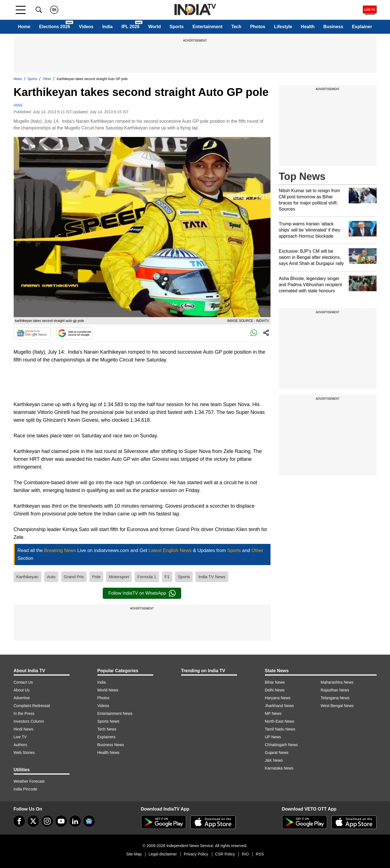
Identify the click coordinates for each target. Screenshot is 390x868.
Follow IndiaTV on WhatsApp (142, 593)
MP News (273, 713)
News (18, 79)
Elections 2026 (55, 27)
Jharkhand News (279, 706)
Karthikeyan (27, 577)
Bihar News (275, 682)
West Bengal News (337, 706)
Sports (177, 27)
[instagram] (47, 821)
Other (47, 79)
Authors (20, 745)
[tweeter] (33, 821)
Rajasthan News (335, 690)
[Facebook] (19, 821)
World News (108, 690)
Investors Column (29, 721)
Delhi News (275, 690)
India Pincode (26, 789)
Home (24, 27)
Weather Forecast (29, 781)
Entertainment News (115, 713)
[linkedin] (75, 821)
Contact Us (23, 682)
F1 (167, 577)
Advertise (22, 698)
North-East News (280, 721)
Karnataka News (279, 768)
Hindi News (24, 729)
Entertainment (207, 27)
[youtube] (61, 821)
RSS (260, 854)
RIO (245, 854)
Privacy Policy (196, 854)
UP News (273, 737)
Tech (236, 27)
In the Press (24, 713)
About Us (22, 690)
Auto (51, 577)
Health (308, 27)
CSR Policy (225, 854)
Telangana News (335, 698)
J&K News (274, 760)
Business (333, 27)
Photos (258, 27)
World (155, 27)
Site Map (134, 854)
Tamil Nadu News (280, 729)
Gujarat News (277, 753)
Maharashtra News (337, 682)
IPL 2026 (131, 27)
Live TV (20, 737)
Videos (86, 27)
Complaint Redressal (32, 706)
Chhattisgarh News (281, 745)
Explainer (362, 27)
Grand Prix (74, 577)
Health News (108, 753)
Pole (96, 577)
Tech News (107, 729)
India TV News (212, 577)
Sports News (108, 721)
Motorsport (119, 577)
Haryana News (278, 698)
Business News (111, 745)
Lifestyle (283, 27)
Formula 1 (147, 577)
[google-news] (89, 821)
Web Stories (24, 753)
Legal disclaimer (163, 854)
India (107, 27)
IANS (18, 105)
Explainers (107, 737)
